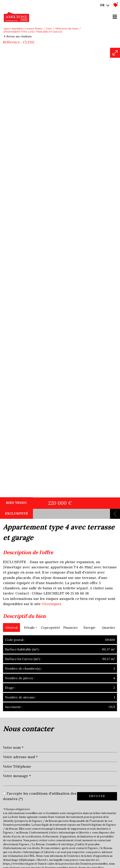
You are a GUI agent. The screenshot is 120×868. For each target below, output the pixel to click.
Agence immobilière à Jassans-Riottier (23, 29)
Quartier (109, 823)
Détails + (31, 823)
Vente (49, 29)
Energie (89, 823)
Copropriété (51, 823)
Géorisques (52, 800)
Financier (71, 823)
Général (11, 823)
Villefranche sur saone (67, 29)
